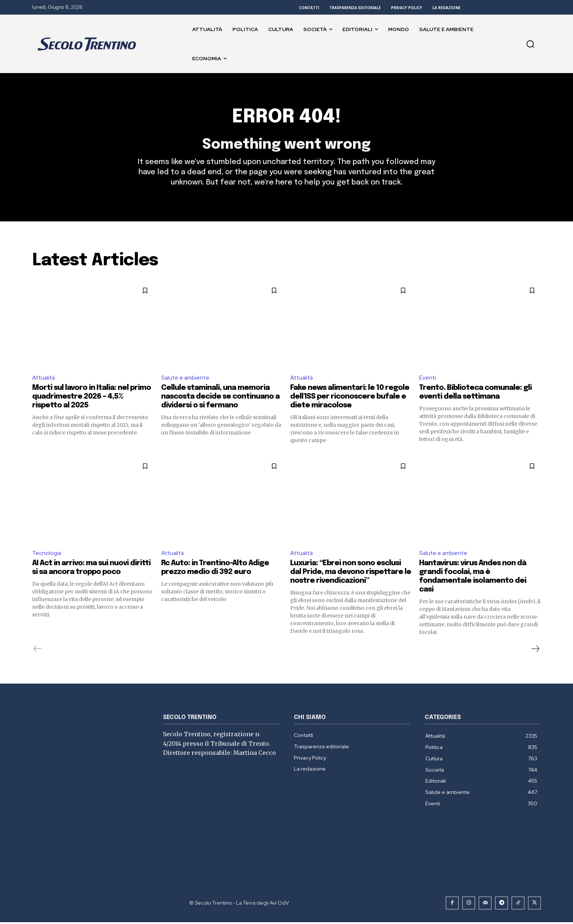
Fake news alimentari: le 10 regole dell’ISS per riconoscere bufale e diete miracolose (350, 398)
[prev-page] (38, 651)
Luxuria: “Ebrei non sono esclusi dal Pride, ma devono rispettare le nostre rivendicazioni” (351, 574)
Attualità (44, 379)
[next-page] (535, 651)
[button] (530, 44)
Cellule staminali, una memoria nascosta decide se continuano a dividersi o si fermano (220, 398)
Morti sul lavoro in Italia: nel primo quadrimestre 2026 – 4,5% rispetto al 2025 (92, 398)
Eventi (428, 379)
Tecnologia (47, 555)
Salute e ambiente (186, 379)
